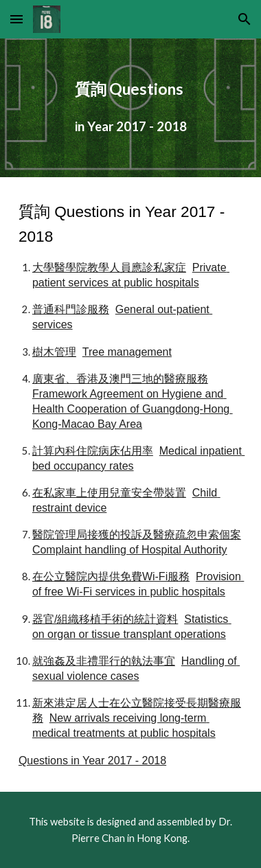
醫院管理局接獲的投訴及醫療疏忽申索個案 (137, 535)
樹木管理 (54, 352)
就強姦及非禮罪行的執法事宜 (104, 661)
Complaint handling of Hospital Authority (130, 550)
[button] (16, 19)
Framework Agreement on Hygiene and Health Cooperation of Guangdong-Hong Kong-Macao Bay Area (133, 409)
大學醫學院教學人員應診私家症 (109, 267)
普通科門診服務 (71, 309)
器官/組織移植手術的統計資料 (105, 619)
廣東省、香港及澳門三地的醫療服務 (120, 379)
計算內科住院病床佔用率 (93, 451)
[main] (130, 108)
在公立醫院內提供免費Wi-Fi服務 (111, 576)
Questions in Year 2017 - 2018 (92, 761)
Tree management (127, 352)
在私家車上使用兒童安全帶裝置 (109, 493)
